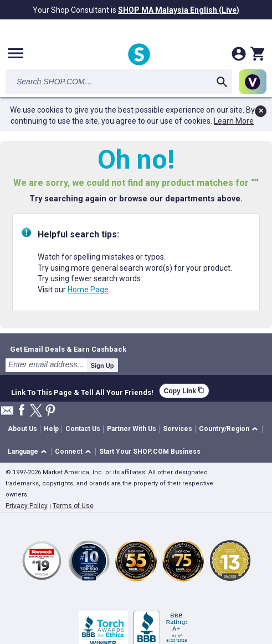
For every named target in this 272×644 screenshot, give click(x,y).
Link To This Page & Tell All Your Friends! (82, 391)
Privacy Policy (27, 506)
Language (23, 452)
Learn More (234, 121)
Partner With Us (132, 429)
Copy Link (184, 391)
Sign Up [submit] (102, 366)
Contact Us (83, 429)
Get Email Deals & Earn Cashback (68, 349)
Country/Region (224, 429)
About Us (22, 429)
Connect (69, 452)
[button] (230, 430)
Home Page (88, 290)
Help (51, 429)
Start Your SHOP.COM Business (150, 452)
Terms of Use (73, 506)
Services (178, 429)
